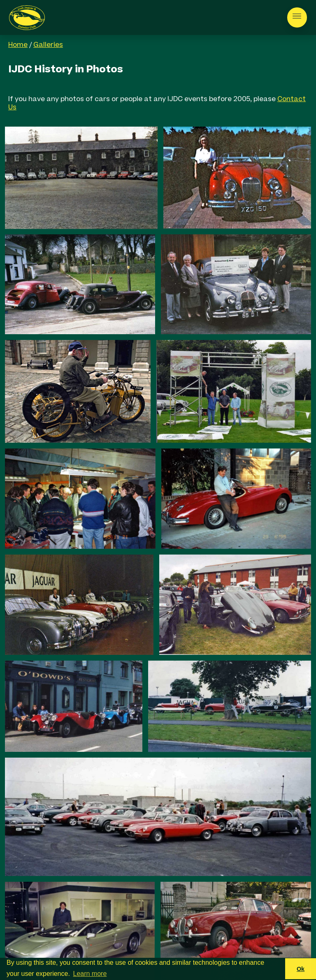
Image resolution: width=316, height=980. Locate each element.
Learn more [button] (90, 974)
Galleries (48, 45)
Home (18, 45)
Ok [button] (301, 969)
